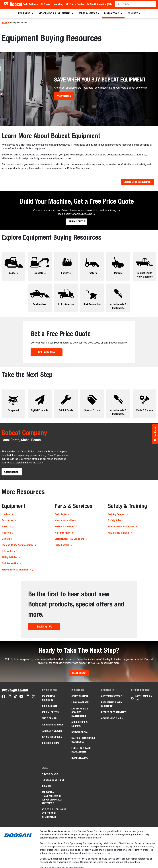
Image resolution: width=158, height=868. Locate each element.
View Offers (64, 96)
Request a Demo (51, 743)
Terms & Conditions (53, 780)
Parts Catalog (62, 545)
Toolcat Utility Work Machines (18, 545)
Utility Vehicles (9, 557)
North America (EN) (101, 4)
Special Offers (50, 712)
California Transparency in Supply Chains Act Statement (52, 798)
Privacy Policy (50, 774)
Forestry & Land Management (81, 750)
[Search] (136, 4)
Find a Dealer (77, 4)
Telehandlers (8, 551)
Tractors (6, 533)
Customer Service (111, 696)
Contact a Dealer (52, 731)
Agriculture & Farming (80, 724)
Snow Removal (80, 732)
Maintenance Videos (65, 520)
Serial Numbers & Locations (69, 539)
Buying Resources (52, 737)
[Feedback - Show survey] (155, 434)
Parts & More (62, 514)
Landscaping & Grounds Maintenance (80, 712)
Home (4, 22)
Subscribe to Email (52, 725)
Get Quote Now (47, 352)
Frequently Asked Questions (111, 704)
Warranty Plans (63, 533)
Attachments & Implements (16, 570)
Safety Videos (115, 520)
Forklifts (6, 527)
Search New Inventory (48, 698)
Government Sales (112, 718)
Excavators (7, 520)
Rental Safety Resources (121, 527)
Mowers (6, 539)
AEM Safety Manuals (119, 533)
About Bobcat (12, 472)
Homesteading (80, 758)
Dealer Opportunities (114, 712)
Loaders (6, 514)
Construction (80, 696)
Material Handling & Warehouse (83, 740)
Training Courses (117, 514)
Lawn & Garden (80, 702)
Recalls (46, 786)
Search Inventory (54, 4)
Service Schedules (64, 527)
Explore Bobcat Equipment (138, 182)
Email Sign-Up (44, 627)
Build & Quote (30, 4)
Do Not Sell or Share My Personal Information (54, 813)
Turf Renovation (10, 563)
